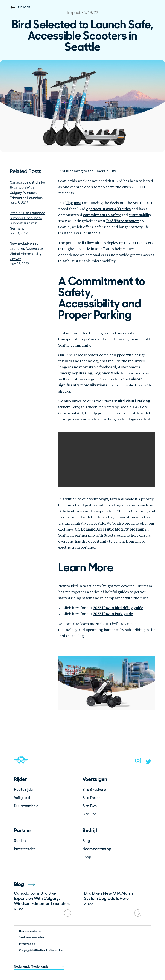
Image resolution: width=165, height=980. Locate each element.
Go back (24, 7)
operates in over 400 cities (108, 209)
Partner (23, 830)
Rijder (20, 779)
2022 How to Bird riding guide (118, 608)
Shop (87, 857)
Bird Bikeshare (94, 790)
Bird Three (91, 798)
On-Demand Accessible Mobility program (110, 530)
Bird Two (90, 806)
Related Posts (25, 171)
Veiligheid (22, 798)
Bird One (90, 814)
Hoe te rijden (24, 790)
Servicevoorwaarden (31, 937)
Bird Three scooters (123, 221)
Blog (86, 841)
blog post (73, 203)
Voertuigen (95, 779)
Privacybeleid (27, 944)
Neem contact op (97, 849)
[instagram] (138, 762)
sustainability (140, 215)
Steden (20, 841)
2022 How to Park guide (113, 614)
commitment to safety (102, 215)
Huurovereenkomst (30, 931)
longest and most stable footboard (87, 368)
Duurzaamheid (26, 806)
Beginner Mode (107, 374)
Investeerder (24, 849)
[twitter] (148, 762)
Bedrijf (90, 830)
